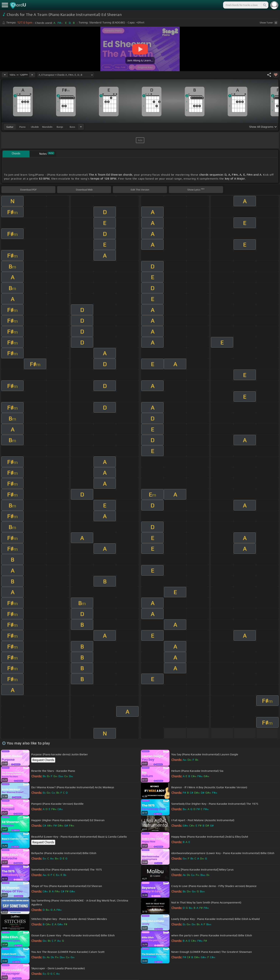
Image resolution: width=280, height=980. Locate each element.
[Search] (264, 5)
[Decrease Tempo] (5, 75)
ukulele (35, 127)
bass (72, 127)
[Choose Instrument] (81, 127)
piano (22, 127)
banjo (60, 127)
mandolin (47, 127)
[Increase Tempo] (32, 75)
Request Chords (43, 760)
